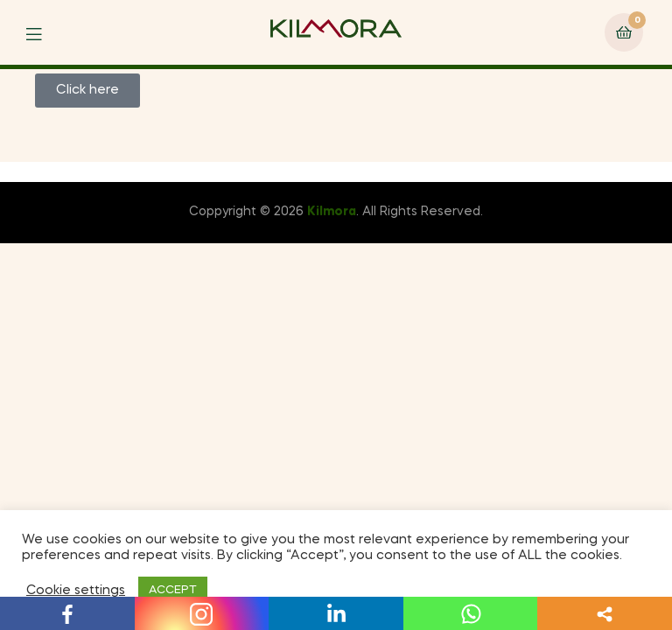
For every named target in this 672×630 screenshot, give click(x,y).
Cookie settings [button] (76, 591)
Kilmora (332, 212)
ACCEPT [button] (173, 590)
